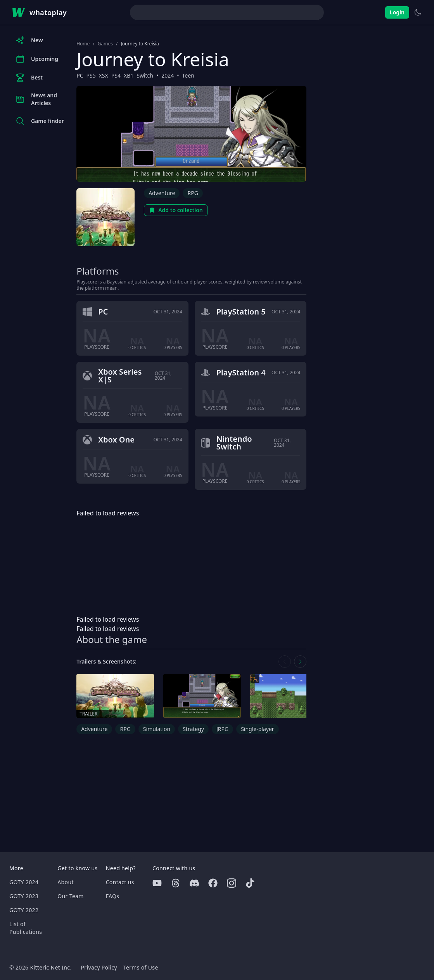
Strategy (193, 729)
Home (83, 44)
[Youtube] (157, 883)
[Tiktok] (250, 883)
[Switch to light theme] (418, 12)
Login (397, 12)
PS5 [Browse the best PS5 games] (91, 75)
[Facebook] (213, 883)
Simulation (157, 729)
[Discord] (194, 883)
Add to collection (176, 210)
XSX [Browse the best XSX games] (104, 75)
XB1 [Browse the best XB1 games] (129, 75)
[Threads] (176, 883)
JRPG (222, 729)
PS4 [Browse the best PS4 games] (116, 75)
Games (105, 44)
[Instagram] (232, 883)
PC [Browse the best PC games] (80, 75)
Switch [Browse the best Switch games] (145, 75)
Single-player (257, 729)
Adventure (162, 193)
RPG (193, 193)
